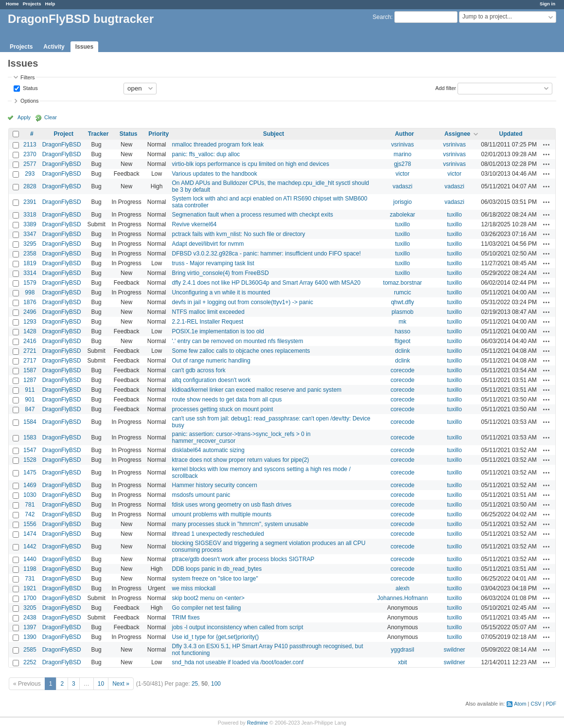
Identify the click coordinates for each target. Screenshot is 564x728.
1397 (30, 627)
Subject (273, 134)
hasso (403, 331)
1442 (30, 546)
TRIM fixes (185, 618)
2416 (30, 341)
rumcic (402, 292)
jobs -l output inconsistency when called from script (237, 627)
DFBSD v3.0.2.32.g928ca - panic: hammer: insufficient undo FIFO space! (266, 254)
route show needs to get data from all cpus (227, 400)
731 (30, 579)
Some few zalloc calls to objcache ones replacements (241, 351)
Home (12, 4)
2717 (30, 361)
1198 (30, 569)
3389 (30, 224)
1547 (30, 450)
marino (402, 154)
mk (403, 322)
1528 (30, 460)
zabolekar (403, 215)
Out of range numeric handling (211, 361)
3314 (30, 273)
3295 (30, 244)
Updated (511, 134)
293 (30, 174)
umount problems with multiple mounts (221, 514)
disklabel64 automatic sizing (208, 450)
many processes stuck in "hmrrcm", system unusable (240, 524)
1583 (30, 437)
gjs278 (402, 164)
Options (29, 101)
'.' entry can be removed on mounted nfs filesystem (237, 341)
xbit (402, 662)
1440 (30, 559)
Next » (121, 684)
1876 (30, 302)
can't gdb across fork (198, 370)
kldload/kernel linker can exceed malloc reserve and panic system (256, 390)
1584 (30, 422)
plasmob (402, 312)
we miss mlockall (194, 588)
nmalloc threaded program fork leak (218, 145)
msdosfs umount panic (201, 495)
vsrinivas (402, 145)
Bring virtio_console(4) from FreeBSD (220, 273)
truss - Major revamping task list (213, 263)
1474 (30, 534)
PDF (551, 704)
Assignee (457, 134)
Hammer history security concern (214, 485)
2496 (30, 312)
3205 (30, 608)
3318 (30, 215)
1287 (30, 380)
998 (30, 292)
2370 (30, 154)
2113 (30, 145)
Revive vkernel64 (194, 224)
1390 (30, 637)
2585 (30, 650)
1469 (30, 485)
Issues (84, 47)
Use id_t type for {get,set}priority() (215, 637)
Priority (159, 134)
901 (30, 400)
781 (30, 505)
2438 (30, 618)
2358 (30, 254)
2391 (30, 202)
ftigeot (402, 341)
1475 (30, 473)
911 (30, 390)
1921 (30, 588)
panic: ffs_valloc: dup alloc (206, 154)
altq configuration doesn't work (211, 380)
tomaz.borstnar (403, 283)
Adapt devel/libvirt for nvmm (208, 244)
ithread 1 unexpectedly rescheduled (218, 534)
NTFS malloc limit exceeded (208, 312)
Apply (24, 117)
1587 (30, 370)
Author (404, 134)
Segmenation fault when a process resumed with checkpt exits (252, 215)
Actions (546, 145)
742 (30, 514)
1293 (30, 322)
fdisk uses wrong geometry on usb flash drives (231, 505)
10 (101, 684)
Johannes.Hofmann (403, 598)
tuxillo (454, 215)
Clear (51, 117)
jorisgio (403, 202)
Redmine (257, 723)
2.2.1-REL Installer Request (207, 322)
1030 (30, 495)
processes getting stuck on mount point (222, 409)
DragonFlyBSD (62, 145)
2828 (30, 186)
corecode (402, 370)
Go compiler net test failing (206, 608)
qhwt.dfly (402, 302)
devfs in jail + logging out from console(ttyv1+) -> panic (242, 302)
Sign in (547, 4)
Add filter (446, 88)
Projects (32, 4)
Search (382, 17)
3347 (30, 234)
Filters (27, 77)
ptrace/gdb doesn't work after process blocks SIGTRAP (243, 559)
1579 (30, 283)
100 (216, 684)
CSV (536, 704)
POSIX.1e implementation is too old (218, 331)
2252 (30, 662)
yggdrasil (403, 650)
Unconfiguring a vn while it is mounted (221, 292)
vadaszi (402, 186)
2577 (30, 164)
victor (403, 174)
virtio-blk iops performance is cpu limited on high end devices (250, 164)
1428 (30, 331)
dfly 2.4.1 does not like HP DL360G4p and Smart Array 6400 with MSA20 (266, 283)
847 (30, 409)
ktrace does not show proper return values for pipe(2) (240, 460)
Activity (54, 47)
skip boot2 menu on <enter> (208, 598)
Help (50, 4)
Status (30, 88)
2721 (30, 351)
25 (195, 684)
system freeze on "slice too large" (215, 579)
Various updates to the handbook (214, 174)
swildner (455, 650)
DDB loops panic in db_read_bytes (217, 569)
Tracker (98, 134)
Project (63, 134)
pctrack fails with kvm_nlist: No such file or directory (238, 234)
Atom (520, 704)
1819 (30, 263)
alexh (402, 588)
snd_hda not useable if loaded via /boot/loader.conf (238, 662)
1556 (30, 524)
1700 (30, 598)
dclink (402, 351)
